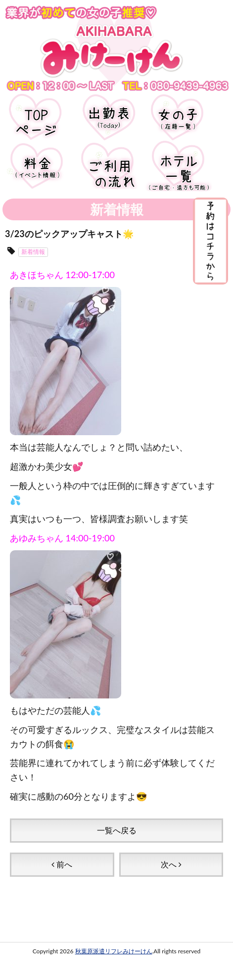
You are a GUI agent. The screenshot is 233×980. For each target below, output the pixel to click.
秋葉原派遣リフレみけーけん (114, 951)
